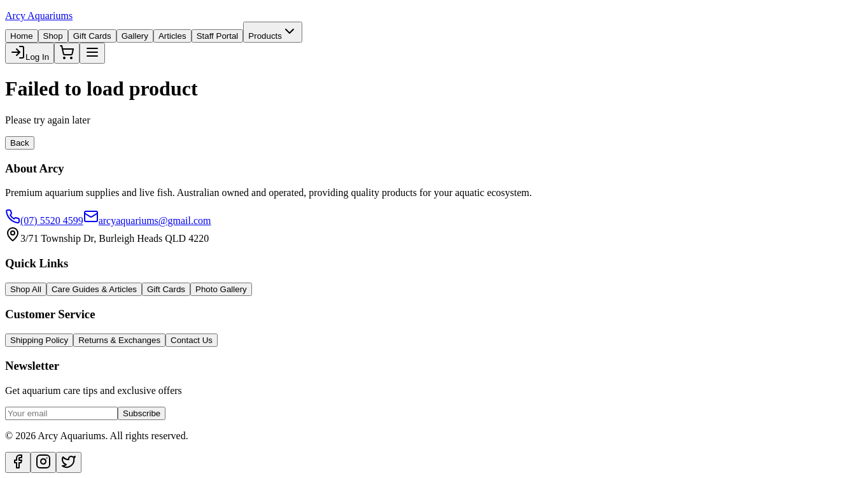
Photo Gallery (221, 289)
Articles (172, 36)
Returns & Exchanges (119, 340)
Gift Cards (92, 36)
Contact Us (192, 340)
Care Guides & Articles (94, 289)
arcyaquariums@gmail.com (147, 221)
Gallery (135, 36)
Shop (53, 36)
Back (20, 143)
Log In (30, 53)
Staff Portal (218, 36)
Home (22, 36)
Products (273, 32)
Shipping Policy (39, 340)
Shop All (26, 289)
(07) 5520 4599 (44, 221)
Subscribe (142, 413)
